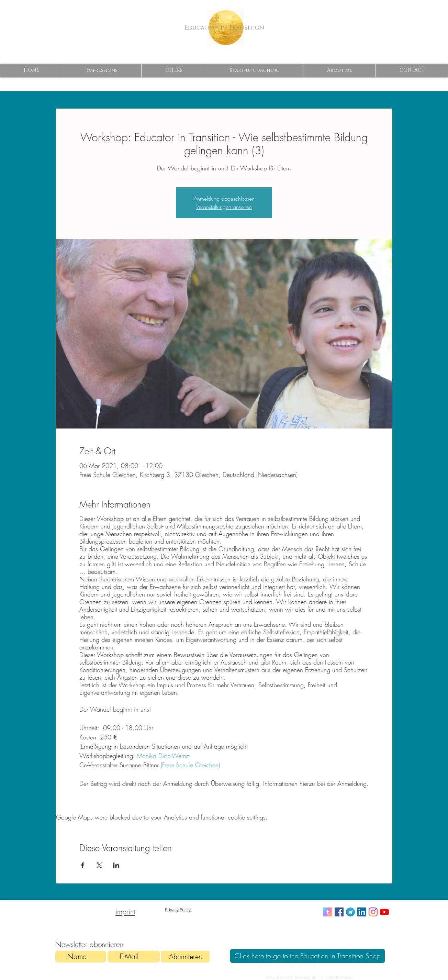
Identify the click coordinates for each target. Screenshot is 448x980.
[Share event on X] (99, 865)
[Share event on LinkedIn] (116, 865)
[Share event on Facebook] (83, 865)
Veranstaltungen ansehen (224, 207)
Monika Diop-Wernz (162, 756)
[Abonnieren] (185, 957)
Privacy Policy (178, 910)
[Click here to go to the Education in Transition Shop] (307, 956)
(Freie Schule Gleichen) (190, 765)
